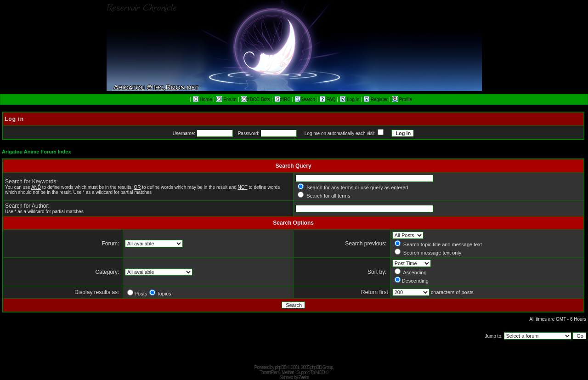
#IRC (283, 99)
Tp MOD (317, 372)
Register (376, 99)
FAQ (328, 99)
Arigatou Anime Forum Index (37, 152)
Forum (226, 99)
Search (305, 99)
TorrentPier (268, 372)
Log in (350, 99)
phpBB (280, 367)
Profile (402, 99)
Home (202, 99)
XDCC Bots (256, 99)
